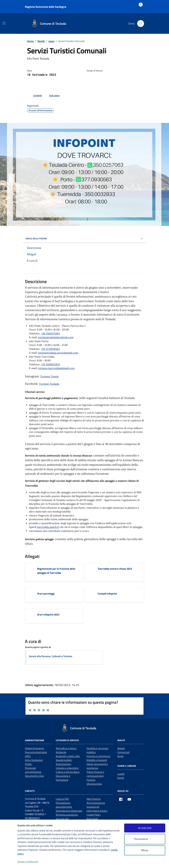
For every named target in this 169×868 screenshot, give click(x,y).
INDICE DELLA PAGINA (84, 239)
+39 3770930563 (50, 349)
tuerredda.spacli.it (48, 527)
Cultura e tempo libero (68, 772)
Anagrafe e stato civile (68, 756)
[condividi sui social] (35, 96)
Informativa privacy (97, 811)
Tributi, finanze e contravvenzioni (95, 774)
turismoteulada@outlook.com (56, 337)
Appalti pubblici (64, 760)
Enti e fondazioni (34, 760)
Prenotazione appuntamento (64, 805)
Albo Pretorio (94, 799)
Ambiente (61, 752)
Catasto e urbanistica (67, 768)
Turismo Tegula (49, 376)
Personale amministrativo (33, 770)
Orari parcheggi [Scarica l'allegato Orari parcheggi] (46, 594)
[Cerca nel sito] (141, 24)
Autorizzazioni (63, 764)
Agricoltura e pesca (66, 748)
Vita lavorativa (94, 784)
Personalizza (145, 839)
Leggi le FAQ (62, 799)
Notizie (121, 748)
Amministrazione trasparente (96, 805)
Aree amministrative (36, 752)
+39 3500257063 (50, 333)
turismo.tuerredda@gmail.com (56, 368)
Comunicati (123, 752)
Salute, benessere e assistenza (97, 766)
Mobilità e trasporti (97, 760)
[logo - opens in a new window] (9, 862)
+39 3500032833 (50, 364)
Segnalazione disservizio (69, 811)
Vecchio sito (62, 819)
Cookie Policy (94, 815)
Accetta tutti (145, 828)
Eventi (121, 778)
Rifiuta (145, 850)
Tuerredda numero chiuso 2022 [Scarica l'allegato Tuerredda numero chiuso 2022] (115, 569)
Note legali (92, 819)
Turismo (91, 780)
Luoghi (121, 774)
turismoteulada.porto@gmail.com (58, 353)
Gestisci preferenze (31, 862)
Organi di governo (34, 748)
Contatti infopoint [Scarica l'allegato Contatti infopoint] (107, 594)
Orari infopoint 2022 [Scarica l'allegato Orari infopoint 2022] (48, 615)
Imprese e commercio (98, 756)
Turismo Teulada (49, 384)
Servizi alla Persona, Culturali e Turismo (51, 656)
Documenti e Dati (34, 776)
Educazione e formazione (63, 778)
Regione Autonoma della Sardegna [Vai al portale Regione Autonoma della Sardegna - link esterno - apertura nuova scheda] (46, 7)
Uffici (28, 756)
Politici (28, 764)
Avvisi (120, 756)
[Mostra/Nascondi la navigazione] (4, 23)
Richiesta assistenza (67, 815)
